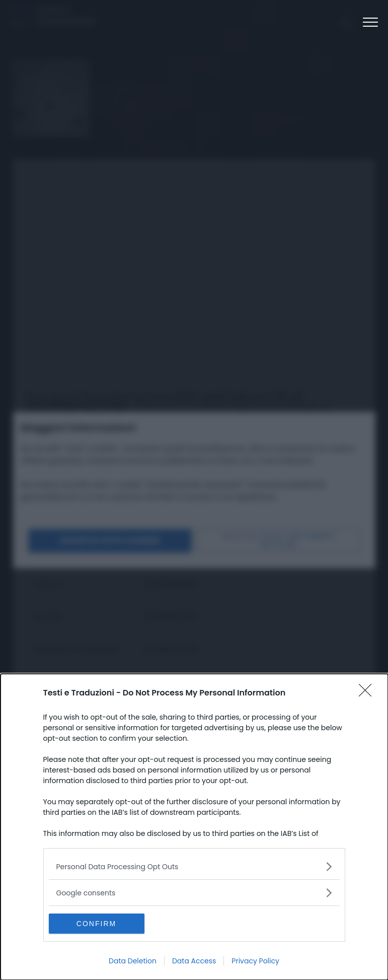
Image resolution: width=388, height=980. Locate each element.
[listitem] (194, 866)
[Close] (368, 693)
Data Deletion (133, 961)
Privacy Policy (255, 961)
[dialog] (194, 827)
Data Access (194, 961)
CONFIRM (96, 924)
